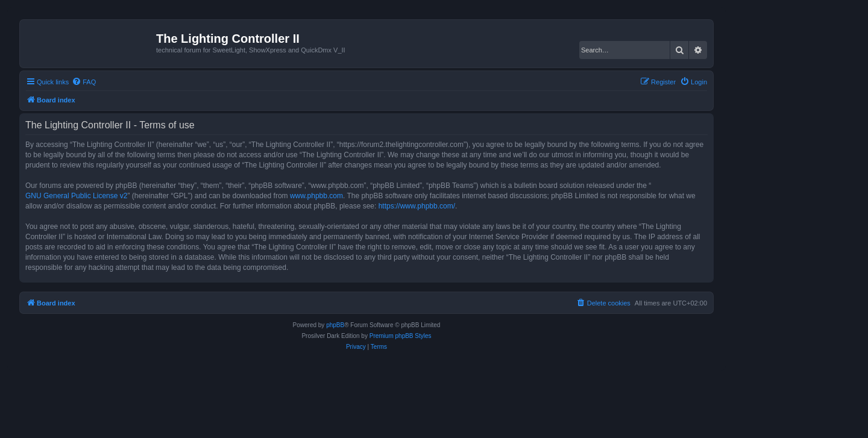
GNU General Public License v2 (76, 196)
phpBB (335, 325)
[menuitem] (84, 82)
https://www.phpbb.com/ (417, 206)
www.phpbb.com (316, 196)
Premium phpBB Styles (401, 336)
